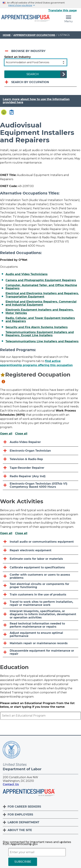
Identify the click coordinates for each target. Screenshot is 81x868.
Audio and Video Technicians (27, 274)
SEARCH (33, 74)
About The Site (20, 830)
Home (7, 35)
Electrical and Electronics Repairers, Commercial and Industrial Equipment (41, 303)
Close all (21, 434)
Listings (64, 35)
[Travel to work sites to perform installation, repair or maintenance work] (40, 604)
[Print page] (4, 113)
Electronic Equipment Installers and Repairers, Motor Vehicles (40, 311)
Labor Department (23, 822)
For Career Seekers (24, 807)
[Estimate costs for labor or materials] (40, 559)
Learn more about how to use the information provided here (36, 101)
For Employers (20, 815)
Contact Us (11, 784)
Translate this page (62, 10)
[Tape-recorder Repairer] (40, 468)
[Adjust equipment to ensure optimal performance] (40, 635)
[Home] (26, 18)
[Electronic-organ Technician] (40, 451)
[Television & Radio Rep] (40, 459)
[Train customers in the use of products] (40, 595)
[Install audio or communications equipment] (40, 542)
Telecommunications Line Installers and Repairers (42, 341)
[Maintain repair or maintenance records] (40, 643)
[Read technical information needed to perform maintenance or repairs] (40, 625)
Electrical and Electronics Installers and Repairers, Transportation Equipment (42, 295)
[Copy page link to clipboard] (12, 112)
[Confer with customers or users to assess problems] (40, 576)
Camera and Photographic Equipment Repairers (41, 280)
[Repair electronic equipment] (40, 550)
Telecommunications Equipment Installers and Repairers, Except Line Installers (40, 334)
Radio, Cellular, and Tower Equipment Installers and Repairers (40, 320)
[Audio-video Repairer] (40, 442)
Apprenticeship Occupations (34, 35)
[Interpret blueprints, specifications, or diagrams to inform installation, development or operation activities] (40, 614)
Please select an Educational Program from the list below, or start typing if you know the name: (37, 705)
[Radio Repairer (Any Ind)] (40, 476)
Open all (6, 434)
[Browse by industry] (40, 51)
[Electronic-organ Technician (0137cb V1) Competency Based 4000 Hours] (40, 485)
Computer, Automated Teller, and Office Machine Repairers (41, 287)
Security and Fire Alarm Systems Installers (37, 327)
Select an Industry (18, 57)
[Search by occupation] (40, 82)
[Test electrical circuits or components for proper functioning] (40, 586)
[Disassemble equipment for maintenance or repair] (40, 652)
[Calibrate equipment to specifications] (40, 568)
